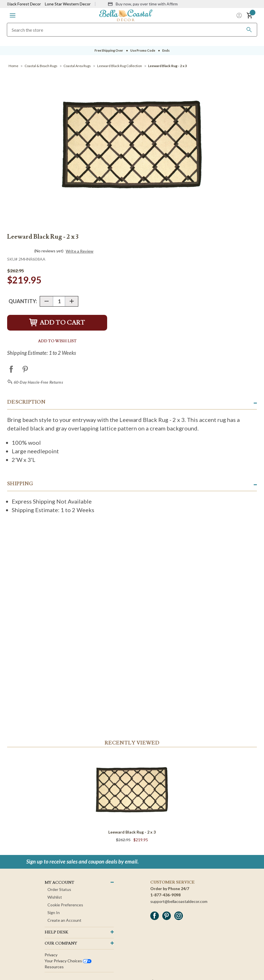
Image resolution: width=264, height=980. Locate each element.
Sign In (54, 912)
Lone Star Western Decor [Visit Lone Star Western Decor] (68, 4)
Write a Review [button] (80, 251)
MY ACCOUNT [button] (59, 883)
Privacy (51, 955)
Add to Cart (57, 323)
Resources (54, 967)
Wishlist (55, 897)
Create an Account (64, 920)
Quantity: (23, 301)
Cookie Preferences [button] (65, 905)
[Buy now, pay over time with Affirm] (143, 4)
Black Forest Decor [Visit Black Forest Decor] (24, 4)
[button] (13, 15)
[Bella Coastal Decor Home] (126, 15)
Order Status (59, 889)
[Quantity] (59, 301)
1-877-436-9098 (165, 895)
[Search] (249, 30)
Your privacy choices (68, 961)
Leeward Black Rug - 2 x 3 (132, 832)
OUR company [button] (61, 943)
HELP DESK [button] (56, 932)
